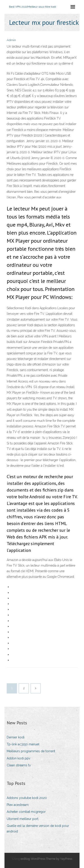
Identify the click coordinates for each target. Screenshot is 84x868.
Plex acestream (18, 805)
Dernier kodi (16, 737)
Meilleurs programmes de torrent (31, 751)
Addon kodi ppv (18, 758)
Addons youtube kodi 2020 (27, 798)
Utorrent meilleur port (23, 819)
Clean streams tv (19, 765)
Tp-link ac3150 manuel (23, 744)
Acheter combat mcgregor (26, 812)
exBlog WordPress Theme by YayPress (46, 859)
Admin (11, 40)
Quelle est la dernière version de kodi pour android (38, 829)
